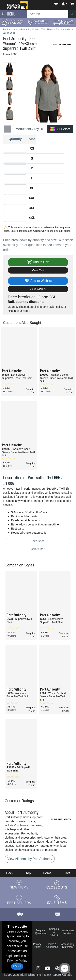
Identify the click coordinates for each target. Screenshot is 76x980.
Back (10, 873)
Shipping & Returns (54, 932)
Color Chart (38, 549)
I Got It (17, 966)
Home (47, 873)
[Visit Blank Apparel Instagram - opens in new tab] (39, 968)
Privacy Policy (17, 961)
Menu (8, 14)
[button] (56, 3)
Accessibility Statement (68, 946)
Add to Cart (38, 262)
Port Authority (15, 38)
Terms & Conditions (52, 946)
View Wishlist (38, 289)
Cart (67, 873)
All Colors (60, 129)
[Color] (29, 129)
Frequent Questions (41, 932)
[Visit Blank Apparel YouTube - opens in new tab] (48, 968)
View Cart (38, 270)
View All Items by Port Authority (30, 859)
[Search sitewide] (48, 14)
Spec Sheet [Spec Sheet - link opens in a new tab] (38, 541)
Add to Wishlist (38, 281)
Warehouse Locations (68, 932)
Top (28, 873)
